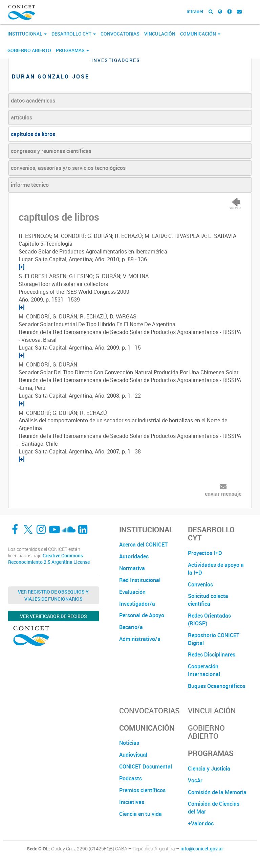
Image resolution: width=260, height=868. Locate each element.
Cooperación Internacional (204, 670)
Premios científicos (142, 790)
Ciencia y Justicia (209, 769)
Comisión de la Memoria (217, 792)
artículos (21, 117)
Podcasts (131, 778)
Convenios (200, 584)
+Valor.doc (201, 823)
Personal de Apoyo (142, 615)
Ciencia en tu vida (140, 814)
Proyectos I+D (205, 553)
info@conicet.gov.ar (202, 849)
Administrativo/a (140, 639)
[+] (21, 267)
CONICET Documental (146, 766)
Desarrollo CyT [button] (74, 34)
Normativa (132, 568)
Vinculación (160, 34)
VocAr (195, 780)
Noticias (129, 743)
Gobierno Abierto (29, 50)
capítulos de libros (33, 134)
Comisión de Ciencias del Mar (214, 808)
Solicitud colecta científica (208, 600)
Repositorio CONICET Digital (214, 639)
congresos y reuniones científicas (51, 151)
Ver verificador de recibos (53, 616)
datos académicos (33, 101)
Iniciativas (132, 802)
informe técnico (30, 185)
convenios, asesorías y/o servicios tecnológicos (68, 168)
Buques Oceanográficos (217, 686)
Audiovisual (133, 755)
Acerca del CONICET (143, 544)
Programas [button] (72, 50)
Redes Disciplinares (212, 654)
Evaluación (132, 592)
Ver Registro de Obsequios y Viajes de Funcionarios (53, 595)
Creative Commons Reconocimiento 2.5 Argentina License (49, 559)
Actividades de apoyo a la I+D (216, 569)
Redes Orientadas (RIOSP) (209, 619)
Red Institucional (140, 580)
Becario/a (131, 627)
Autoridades (134, 556)
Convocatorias (120, 34)
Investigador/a (137, 604)
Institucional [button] (27, 34)
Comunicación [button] (200, 34)
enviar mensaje (223, 494)
